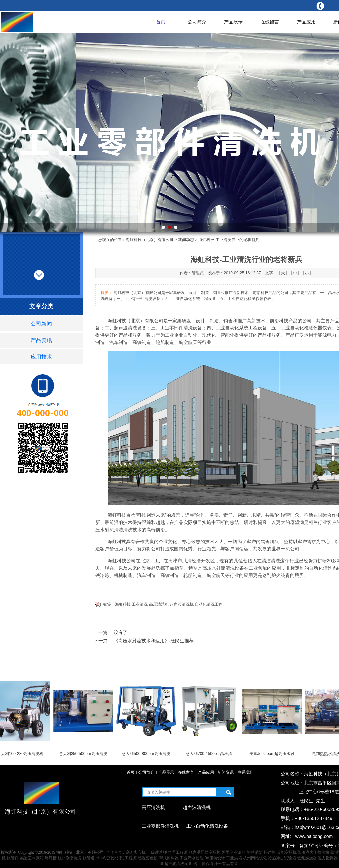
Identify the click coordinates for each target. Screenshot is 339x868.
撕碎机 (269, 852)
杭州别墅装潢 (70, 858)
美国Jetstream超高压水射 (273, 754)
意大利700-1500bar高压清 (210, 754)
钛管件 (13, 858)
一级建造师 (157, 852)
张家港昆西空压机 (205, 852)
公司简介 (197, 22)
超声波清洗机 (182, 604)
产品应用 (306, 22)
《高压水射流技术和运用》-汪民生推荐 (154, 641)
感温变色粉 (148, 858)
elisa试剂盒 (106, 858)
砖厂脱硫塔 (203, 864)
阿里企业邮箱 (234, 852)
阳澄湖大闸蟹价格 (314, 852)
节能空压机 (287, 852)
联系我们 (246, 772)
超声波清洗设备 (178, 864)
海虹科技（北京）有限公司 (150, 240)
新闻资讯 (226, 772)
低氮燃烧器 (307, 858)
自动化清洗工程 (209, 604)
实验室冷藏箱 (32, 858)
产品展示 (233, 22)
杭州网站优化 (255, 858)
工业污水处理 (192, 858)
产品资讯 (41, 340)
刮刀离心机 (136, 852)
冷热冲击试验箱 (282, 858)
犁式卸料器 (169, 858)
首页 (161, 22)
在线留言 (270, 22)
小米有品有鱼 (226, 864)
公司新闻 (41, 324)
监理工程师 (178, 852)
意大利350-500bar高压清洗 (84, 754)
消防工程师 (127, 858)
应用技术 (41, 357)
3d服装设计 (215, 858)
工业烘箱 (234, 858)
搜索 (229, 792)
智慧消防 (255, 852)
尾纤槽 (51, 858)
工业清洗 (140, 604)
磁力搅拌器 (328, 858)
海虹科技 (123, 604)
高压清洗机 (159, 604)
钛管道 (89, 858)
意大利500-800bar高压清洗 (147, 754)
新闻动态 (186, 240)
